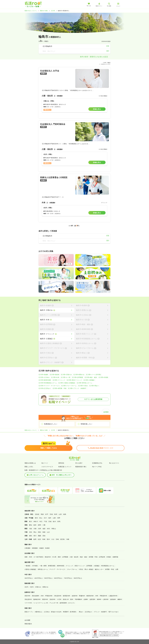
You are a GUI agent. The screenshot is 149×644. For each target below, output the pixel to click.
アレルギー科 (54, 603)
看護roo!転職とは (30, 463)
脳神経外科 (37, 599)
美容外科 (27, 596)
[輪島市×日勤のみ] (56, 310)
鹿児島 (62, 539)
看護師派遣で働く (81, 467)
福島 (65, 514)
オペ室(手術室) (38, 557)
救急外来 (48, 557)
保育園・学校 (93, 557)
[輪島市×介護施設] (56, 339)
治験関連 (115, 557)
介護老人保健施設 (30, 569)
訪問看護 (65, 557)
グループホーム (72, 569)
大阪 (31, 529)
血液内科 (75, 596)
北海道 (37, 514)
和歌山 (54, 529)
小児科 (59, 599)
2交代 (26, 587)
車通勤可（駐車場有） (70, 612)
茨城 (50, 521)
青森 (42, 514)
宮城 (51, 514)
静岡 (39, 525)
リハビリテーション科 (41, 603)
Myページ (45, 463)
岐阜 (35, 525)
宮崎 (57, 539)
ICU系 (54, 557)
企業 (117, 569)
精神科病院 (61, 566)
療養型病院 (52, 566)
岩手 (47, 514)
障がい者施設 (89, 569)
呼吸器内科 (49, 596)
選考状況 (61, 463)
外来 (31, 557)
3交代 (32, 587)
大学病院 (35, 566)
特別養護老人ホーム (108, 566)
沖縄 (68, 539)
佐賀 (39, 539)
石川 (45, 518)
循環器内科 (67, 596)
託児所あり (89, 612)
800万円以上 (78, 578)
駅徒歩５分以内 (56, 612)
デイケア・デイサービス (57, 569)
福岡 (35, 539)
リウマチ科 (28, 603)
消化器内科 (58, 596)
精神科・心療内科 (103, 599)
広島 (31, 532)
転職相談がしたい (51, 424)
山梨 (54, 518)
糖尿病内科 (90, 596)
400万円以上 (39, 578)
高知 (44, 536)
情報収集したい (86, 424)
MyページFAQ (97, 467)
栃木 (54, 521)
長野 (59, 518)
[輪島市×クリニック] (56, 334)
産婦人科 (66, 599)
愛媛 (39, 536)
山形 (60, 514)
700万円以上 (68, 578)
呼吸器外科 (103, 596)
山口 (48, 532)
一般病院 (27, 566)
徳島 (31, 536)
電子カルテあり (113, 612)
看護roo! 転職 (44, 11)
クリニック (69, 566)
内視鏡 (109, 557)
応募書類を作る (97, 463)
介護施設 (97, 566)
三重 (44, 525)
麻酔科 (120, 599)
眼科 (72, 599)
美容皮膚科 (36, 596)
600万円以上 (58, 578)
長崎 (44, 539)
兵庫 (39, 529)
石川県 (53, 11)
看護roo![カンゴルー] (30, 11)
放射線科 (113, 599)
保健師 (41, 548)
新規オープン (29, 612)
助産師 (47, 548)
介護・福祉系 (74, 557)
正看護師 (27, 548)
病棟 (26, 557)
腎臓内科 (82, 596)
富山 (41, 518)
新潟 (36, 518)
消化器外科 (28, 599)
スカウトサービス (47, 467)
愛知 (31, 525)
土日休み (47, 612)
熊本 (48, 539)
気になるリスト (114, 463)
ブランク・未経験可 (100, 612)
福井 (50, 518)
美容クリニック (80, 566)
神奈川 (36, 521)
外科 (97, 596)
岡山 (35, 532)
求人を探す (79, 463)
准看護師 (35, 548)
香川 (35, 536)
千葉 (45, 521)
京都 (35, 529)
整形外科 (45, 599)
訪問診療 (102, 557)
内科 (42, 596)
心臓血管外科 (113, 596)
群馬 (59, 521)
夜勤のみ (45, 587)
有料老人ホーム (43, 569)
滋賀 (44, 529)
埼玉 (41, 521)
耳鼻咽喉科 (78, 599)
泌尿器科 (92, 599)
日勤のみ (38, 587)
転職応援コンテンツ (65, 467)
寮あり (81, 612)
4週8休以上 (39, 612)
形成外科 (53, 599)
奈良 (48, 529)
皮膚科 (86, 599)
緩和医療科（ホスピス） (68, 603)
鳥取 (39, 532)
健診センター (99, 569)
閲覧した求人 (29, 467)
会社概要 (27, 620)
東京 (31, 521)
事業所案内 (28, 624)
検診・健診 (84, 557)
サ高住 (81, 569)
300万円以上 (29, 578)
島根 (44, 532)
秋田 (56, 514)
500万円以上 (48, 578)
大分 (53, 539)
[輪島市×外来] (56, 320)
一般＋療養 (43, 566)
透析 (59, 557)
